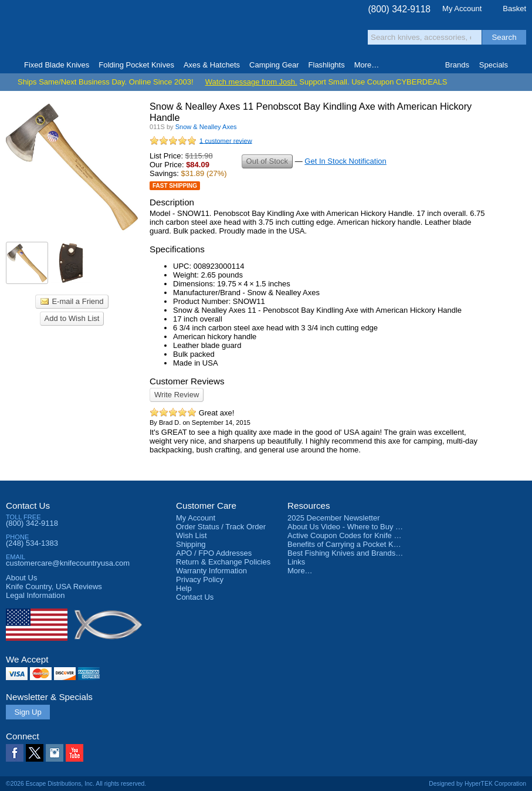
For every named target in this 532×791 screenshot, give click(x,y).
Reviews (54, 587)
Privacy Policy (200, 579)
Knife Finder (522, 65)
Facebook (15, 753)
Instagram (55, 753)
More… (300, 571)
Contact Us (28, 506)
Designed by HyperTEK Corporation (477, 784)
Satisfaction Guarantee (165, 32)
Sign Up (28, 712)
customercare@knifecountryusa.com (68, 563)
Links (296, 562)
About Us (21, 578)
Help (184, 588)
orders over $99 (230, 36)
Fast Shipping (175, 186)
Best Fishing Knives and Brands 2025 (351, 553)
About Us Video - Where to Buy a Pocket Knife (366, 527)
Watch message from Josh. (251, 82)
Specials (494, 65)
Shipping (191, 544)
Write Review (177, 395)
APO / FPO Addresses (214, 553)
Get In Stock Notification (345, 161)
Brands (457, 65)
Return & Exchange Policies (223, 562)
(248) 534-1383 (32, 543)
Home (10, 65)
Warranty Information (211, 571)
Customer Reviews (187, 381)
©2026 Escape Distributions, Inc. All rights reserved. (76, 784)
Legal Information (35, 595)
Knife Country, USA (55, 30)
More (367, 65)
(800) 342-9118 (399, 9)
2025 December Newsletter (334, 518)
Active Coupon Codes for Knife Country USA (363, 535)
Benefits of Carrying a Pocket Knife (347, 544)
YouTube (74, 753)
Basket (514, 9)
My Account (462, 9)
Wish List (192, 535)
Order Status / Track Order (221, 527)
